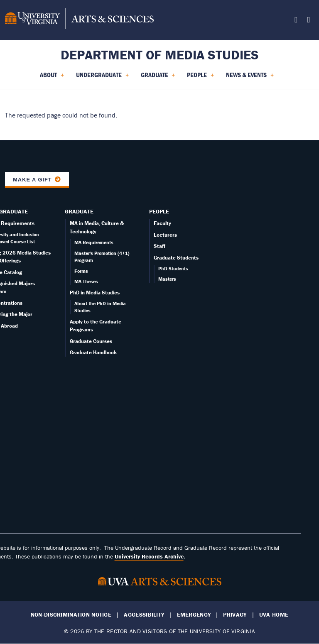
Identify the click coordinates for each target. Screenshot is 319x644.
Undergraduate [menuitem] (102, 78)
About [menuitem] (52, 78)
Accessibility (144, 615)
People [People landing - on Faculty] (159, 211)
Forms (81, 271)
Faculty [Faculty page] (162, 223)
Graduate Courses (91, 341)
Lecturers (165, 235)
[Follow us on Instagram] (308, 21)
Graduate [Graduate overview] (79, 211)
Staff (159, 246)
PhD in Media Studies (95, 293)
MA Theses (86, 281)
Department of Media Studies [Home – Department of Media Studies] (160, 55)
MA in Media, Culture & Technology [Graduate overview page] (97, 227)
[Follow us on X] (296, 21)
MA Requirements (94, 242)
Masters (167, 279)
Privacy (235, 615)
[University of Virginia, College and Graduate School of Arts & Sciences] (79, 20)
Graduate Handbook (93, 352)
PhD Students (173, 268)
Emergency (194, 615)
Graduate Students (176, 258)
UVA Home (274, 615)
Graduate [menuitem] (158, 78)
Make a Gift (32, 180)
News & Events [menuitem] (250, 78)
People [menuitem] (200, 78)
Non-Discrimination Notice (71, 615)
